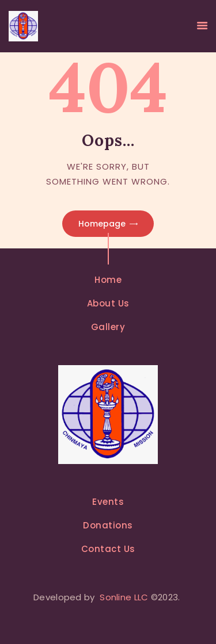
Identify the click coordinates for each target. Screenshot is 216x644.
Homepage (102, 224)
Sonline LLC (124, 597)
